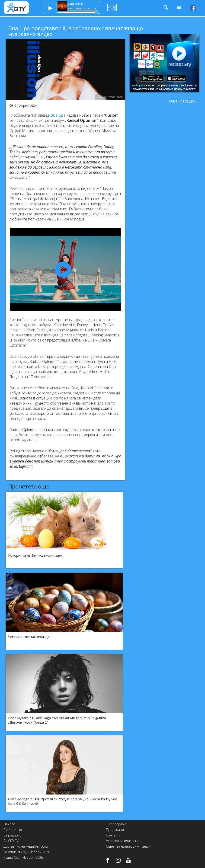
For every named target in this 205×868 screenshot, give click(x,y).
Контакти (113, 835)
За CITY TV (11, 841)
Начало (9, 824)
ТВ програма (116, 824)
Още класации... (183, 101)
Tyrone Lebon (115, 97)
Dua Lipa (58, 115)
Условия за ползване (123, 841)
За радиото (13, 835)
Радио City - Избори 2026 (23, 857)
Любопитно (13, 830)
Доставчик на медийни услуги (27, 846)
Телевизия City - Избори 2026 (27, 852)
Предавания (116, 830)
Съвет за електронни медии (129, 846)
